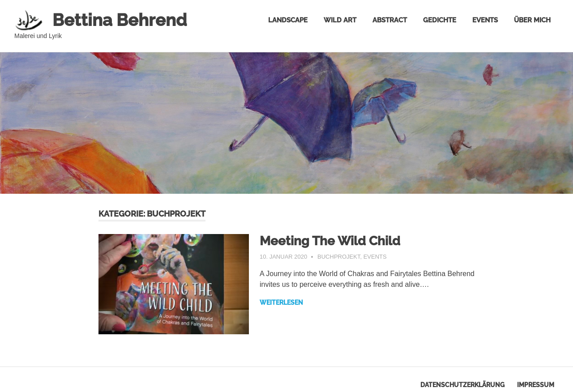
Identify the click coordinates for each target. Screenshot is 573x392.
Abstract (390, 20)
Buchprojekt (339, 257)
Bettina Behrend (120, 20)
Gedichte (440, 20)
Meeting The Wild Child (330, 241)
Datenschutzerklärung (462, 385)
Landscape (288, 20)
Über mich (532, 20)
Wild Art (340, 20)
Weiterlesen (281, 303)
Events (485, 20)
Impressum (536, 385)
